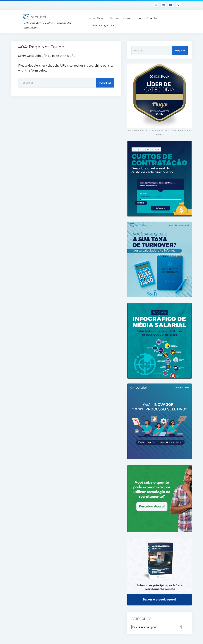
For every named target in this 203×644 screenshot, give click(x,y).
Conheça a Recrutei (121, 18)
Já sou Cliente (97, 18)
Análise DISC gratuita (101, 25)
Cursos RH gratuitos (149, 18)
